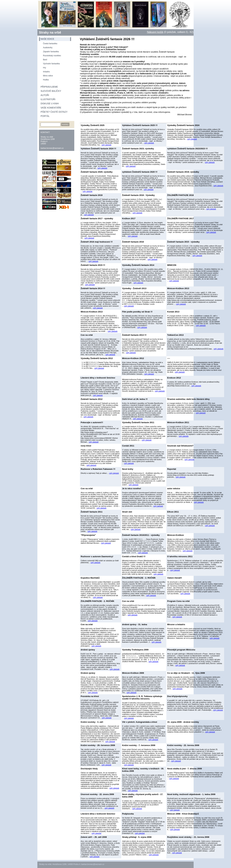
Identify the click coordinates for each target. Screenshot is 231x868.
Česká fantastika (50, 44)
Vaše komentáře (51, 108)
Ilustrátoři (48, 99)
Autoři (45, 95)
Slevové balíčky (51, 91)
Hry (45, 68)
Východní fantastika (51, 64)
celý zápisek (106, 145)
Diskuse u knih (50, 103)
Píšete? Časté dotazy (54, 112)
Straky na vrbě (50, 32)
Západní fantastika (51, 52)
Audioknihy (48, 48)
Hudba (46, 80)
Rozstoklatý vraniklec (52, 56)
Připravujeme (49, 87)
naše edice (47, 39)
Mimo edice (48, 76)
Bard (45, 60)
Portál (45, 116)
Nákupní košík (155, 32)
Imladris (46, 72)
